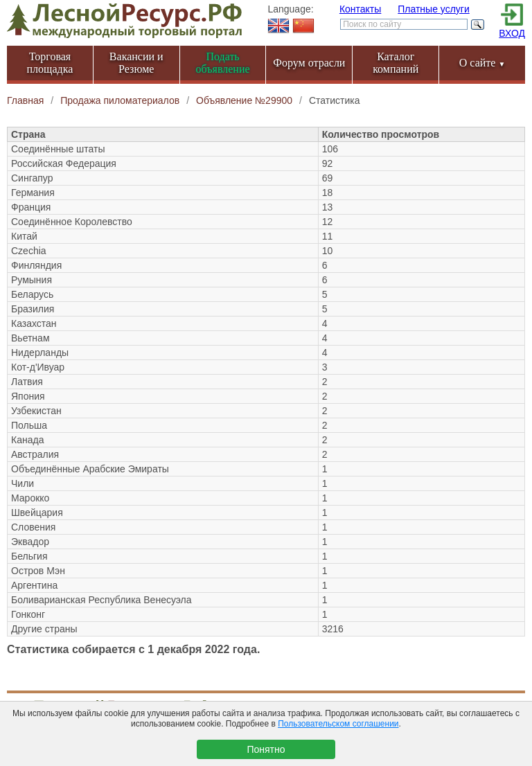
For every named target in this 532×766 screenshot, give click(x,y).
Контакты (360, 9)
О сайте (482, 63)
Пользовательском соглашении (338, 724)
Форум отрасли (309, 63)
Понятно (266, 749)
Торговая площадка (50, 63)
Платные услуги (434, 9)
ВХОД (512, 33)
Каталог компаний (396, 63)
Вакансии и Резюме (136, 63)
